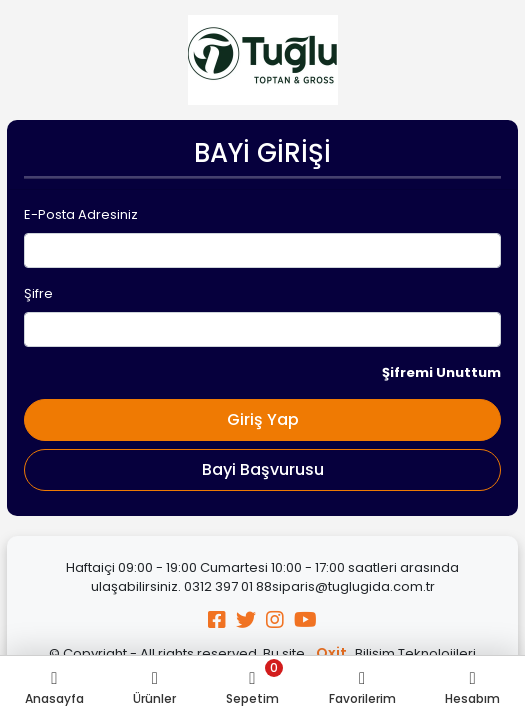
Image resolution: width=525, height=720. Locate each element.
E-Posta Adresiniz (81, 214)
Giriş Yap (263, 419)
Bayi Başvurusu (263, 469)
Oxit (331, 653)
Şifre (38, 293)
